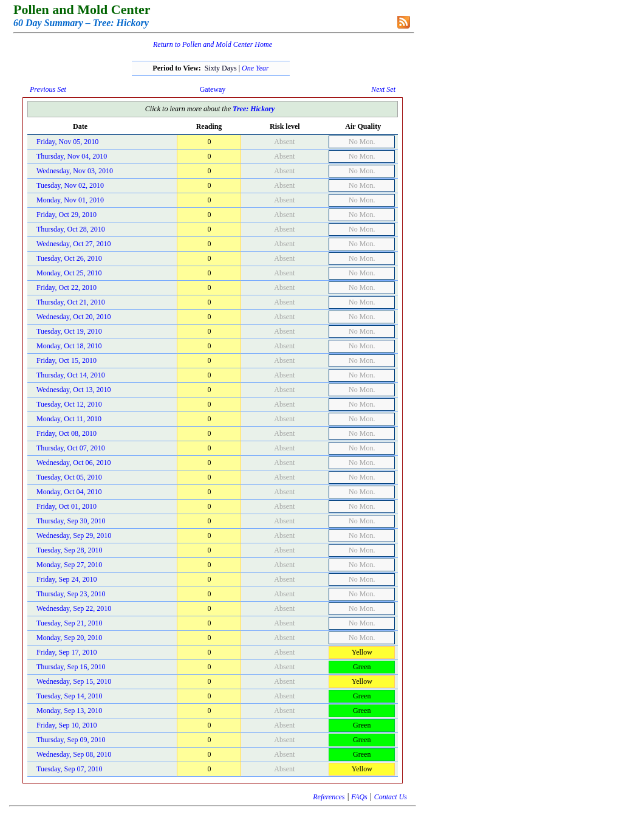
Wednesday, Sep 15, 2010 (74, 681)
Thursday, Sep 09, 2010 (71, 740)
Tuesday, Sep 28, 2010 (69, 550)
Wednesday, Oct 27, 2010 (74, 244)
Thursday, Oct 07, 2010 (71, 448)
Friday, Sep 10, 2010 (67, 725)
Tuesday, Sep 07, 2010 (69, 769)
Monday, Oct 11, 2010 (69, 419)
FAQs (359, 797)
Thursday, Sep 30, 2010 (71, 521)
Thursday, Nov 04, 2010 (72, 156)
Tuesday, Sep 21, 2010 (69, 623)
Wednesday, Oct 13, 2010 (74, 390)
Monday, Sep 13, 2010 (69, 711)
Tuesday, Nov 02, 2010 (70, 185)
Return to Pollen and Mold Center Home (213, 44)
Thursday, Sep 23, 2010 (71, 594)
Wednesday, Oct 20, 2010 (74, 317)
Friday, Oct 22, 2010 (67, 287)
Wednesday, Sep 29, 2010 (74, 535)
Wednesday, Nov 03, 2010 (75, 171)
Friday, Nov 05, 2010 (67, 142)
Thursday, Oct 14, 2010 (71, 375)
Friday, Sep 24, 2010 (67, 579)
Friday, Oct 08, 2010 (67, 433)
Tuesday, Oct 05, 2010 (69, 477)
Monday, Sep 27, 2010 (69, 565)
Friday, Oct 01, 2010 (67, 506)
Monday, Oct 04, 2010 (69, 492)
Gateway (213, 89)
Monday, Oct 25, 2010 (69, 273)
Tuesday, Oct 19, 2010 (69, 331)
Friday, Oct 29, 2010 (67, 215)
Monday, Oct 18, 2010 (69, 346)
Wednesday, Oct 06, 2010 (74, 463)
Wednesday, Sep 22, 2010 (74, 608)
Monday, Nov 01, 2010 (70, 200)
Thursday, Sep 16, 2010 (71, 667)
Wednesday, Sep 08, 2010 (74, 754)
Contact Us (391, 797)
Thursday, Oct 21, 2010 (71, 302)
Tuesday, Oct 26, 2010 (69, 258)
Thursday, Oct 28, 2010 (71, 229)
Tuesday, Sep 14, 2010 (69, 696)
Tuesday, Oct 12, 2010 (69, 404)
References (329, 797)
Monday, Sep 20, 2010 (69, 638)
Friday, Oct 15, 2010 (67, 360)
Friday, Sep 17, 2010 (67, 652)
